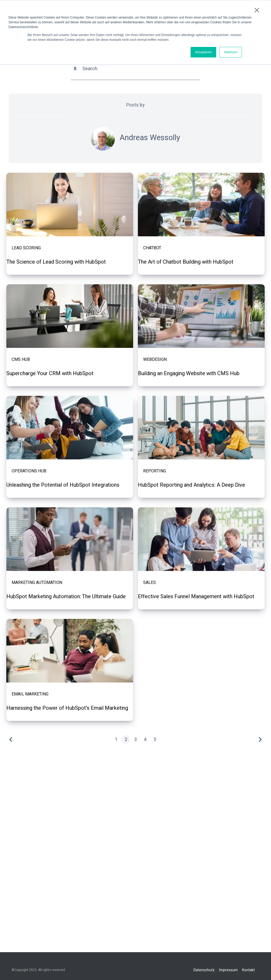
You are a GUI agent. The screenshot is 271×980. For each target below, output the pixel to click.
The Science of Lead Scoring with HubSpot (56, 262)
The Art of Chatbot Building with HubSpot (186, 262)
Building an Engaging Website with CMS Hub (189, 374)
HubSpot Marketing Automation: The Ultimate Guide (66, 597)
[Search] (135, 69)
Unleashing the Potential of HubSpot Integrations (63, 485)
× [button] (257, 10)
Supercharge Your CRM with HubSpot (50, 374)
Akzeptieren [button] (203, 52)
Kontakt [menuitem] (249, 970)
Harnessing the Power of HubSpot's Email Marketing (67, 708)
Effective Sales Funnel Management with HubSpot (196, 597)
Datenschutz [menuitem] (204, 970)
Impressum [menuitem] (228, 970)
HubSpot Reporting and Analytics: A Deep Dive (191, 485)
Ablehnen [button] (231, 52)
